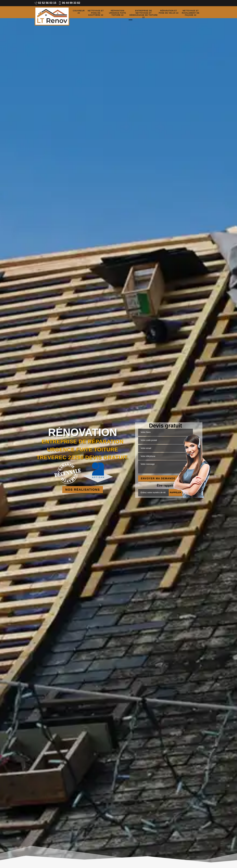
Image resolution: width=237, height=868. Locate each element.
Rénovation (83, 432)
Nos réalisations (83, 490)
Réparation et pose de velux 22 (169, 12)
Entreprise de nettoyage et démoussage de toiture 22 (144, 14)
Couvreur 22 (79, 12)
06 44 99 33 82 (69, 3)
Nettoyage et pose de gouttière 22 (96, 13)
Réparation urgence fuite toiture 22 (118, 13)
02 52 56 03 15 (45, 3)
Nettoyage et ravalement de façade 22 (191, 13)
